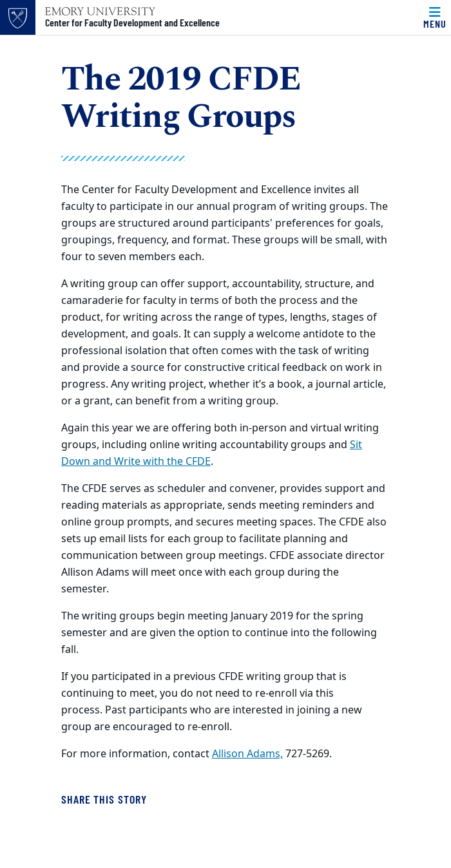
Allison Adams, (247, 754)
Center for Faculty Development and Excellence (132, 23)
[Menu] (435, 17)
